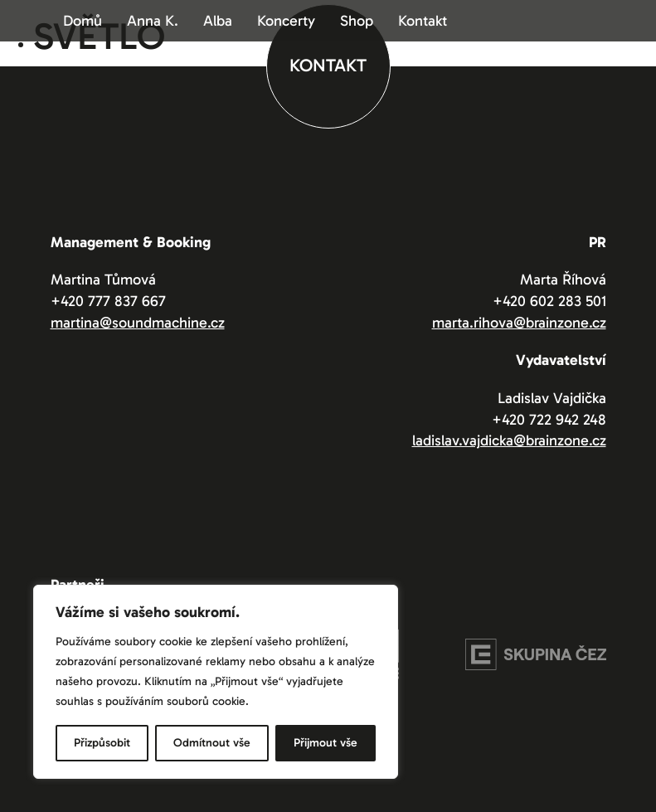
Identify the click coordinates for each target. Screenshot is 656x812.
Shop (357, 21)
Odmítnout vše (212, 743)
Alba (218, 21)
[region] (216, 682)
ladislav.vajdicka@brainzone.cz (509, 440)
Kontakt (423, 21)
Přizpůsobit (102, 743)
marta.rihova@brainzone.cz (519, 323)
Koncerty (286, 21)
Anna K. (153, 21)
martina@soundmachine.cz (138, 323)
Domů (83, 21)
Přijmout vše (326, 743)
